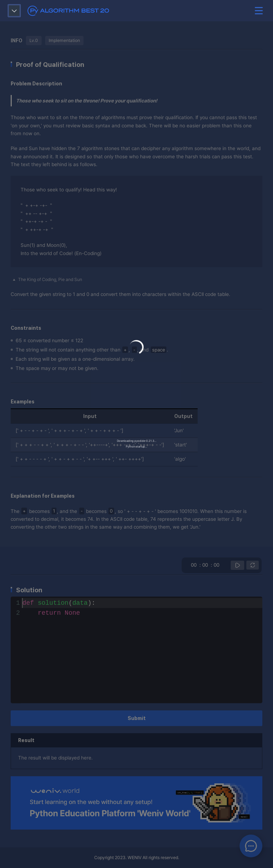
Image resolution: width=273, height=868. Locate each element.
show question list (14, 11)
